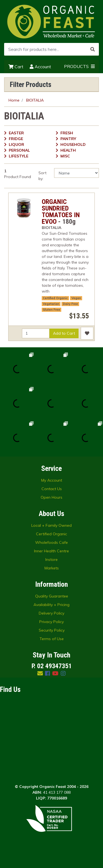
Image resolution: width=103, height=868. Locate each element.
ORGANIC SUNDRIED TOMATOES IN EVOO (61, 212)
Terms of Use (52, 639)
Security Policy (52, 630)
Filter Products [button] (31, 84)
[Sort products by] (76, 173)
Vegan (76, 298)
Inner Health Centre (51, 551)
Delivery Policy (51, 613)
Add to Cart (64, 333)
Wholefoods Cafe (51, 542)
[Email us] (40, 673)
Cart (16, 67)
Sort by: (42, 176)
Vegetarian (51, 304)
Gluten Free (51, 310)
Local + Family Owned (51, 525)
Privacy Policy (51, 622)
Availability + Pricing (51, 605)
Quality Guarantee (52, 596)
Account (40, 67)
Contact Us (52, 489)
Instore (51, 559)
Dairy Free (70, 304)
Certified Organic (55, 298)
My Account (52, 480)
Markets (52, 568)
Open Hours (51, 497)
